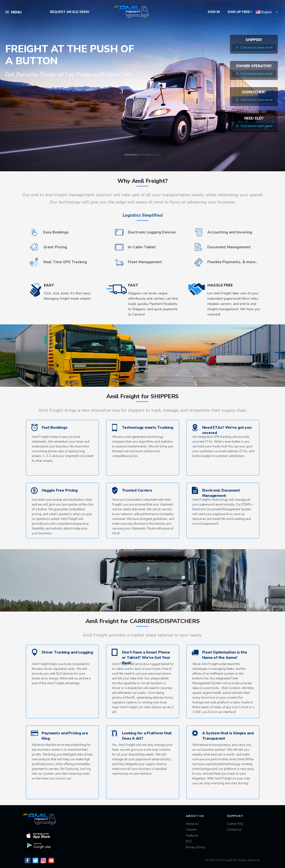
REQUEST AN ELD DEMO (70, 12)
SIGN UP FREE (240, 12)
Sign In (214, 12)
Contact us (234, 830)
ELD (189, 841)
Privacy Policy (196, 847)
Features (192, 836)
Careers (191, 830)
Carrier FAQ (235, 824)
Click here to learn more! (254, 48)
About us (192, 824)
